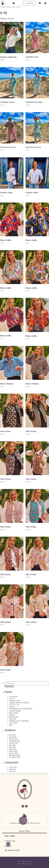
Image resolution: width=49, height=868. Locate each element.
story (11, 771)
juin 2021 (12, 745)
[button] (14, 3)
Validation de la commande (19, 721)
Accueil (3, 7)
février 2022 (13, 739)
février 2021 (13, 751)
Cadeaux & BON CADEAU (19, 703)
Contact (12, 707)
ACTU (11, 767)
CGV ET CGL (14, 705)
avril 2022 (13, 737)
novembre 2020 (15, 757)
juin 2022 (12, 735)
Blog (11, 725)
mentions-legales (15, 711)
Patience (12, 715)
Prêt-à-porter (14, 717)
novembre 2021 (15, 741)
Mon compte (14, 713)
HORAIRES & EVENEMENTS (21, 709)
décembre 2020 (14, 755)
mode (11, 769)
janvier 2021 (13, 753)
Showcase (13, 719)
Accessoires (13, 697)
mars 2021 (13, 749)
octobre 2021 (14, 743)
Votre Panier (13, 723)
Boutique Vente (15, 701)
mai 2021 (12, 747)
